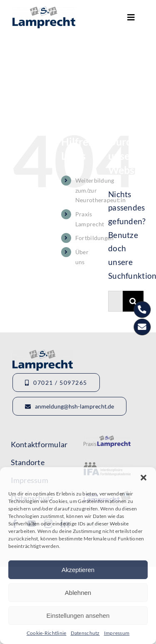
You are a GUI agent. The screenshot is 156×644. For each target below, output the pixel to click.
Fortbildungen (95, 238)
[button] (144, 478)
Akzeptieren (78, 570)
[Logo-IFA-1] (107, 466)
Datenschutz (85, 633)
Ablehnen (78, 593)
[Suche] (133, 301)
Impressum (117, 633)
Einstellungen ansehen (78, 616)
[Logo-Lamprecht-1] (107, 440)
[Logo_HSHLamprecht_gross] (44, 11)
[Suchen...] (115, 301)
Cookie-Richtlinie (47, 633)
